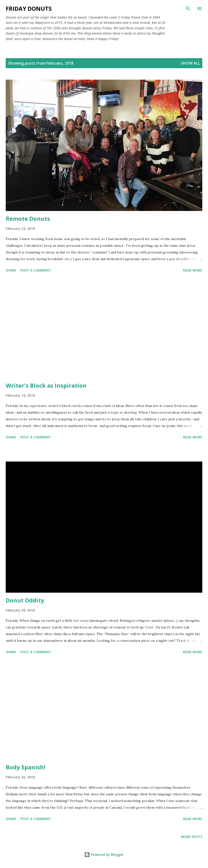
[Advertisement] (104, 328)
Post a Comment (36, 270)
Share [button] (11, 270)
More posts (192, 837)
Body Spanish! (25, 767)
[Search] (188, 9)
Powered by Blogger (104, 855)
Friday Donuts (29, 8)
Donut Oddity (25, 600)
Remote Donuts (28, 218)
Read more (193, 270)
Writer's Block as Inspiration (46, 385)
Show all (190, 63)
